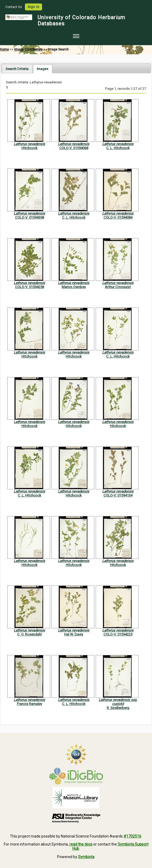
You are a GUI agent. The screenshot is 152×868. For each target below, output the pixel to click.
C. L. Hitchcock (118, 148)
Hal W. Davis (74, 634)
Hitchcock (29, 148)
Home (4, 49)
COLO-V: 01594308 (29, 217)
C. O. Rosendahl (29, 634)
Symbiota (86, 857)
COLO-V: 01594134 (118, 495)
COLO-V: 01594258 (29, 287)
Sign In (34, 7)
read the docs (81, 844)
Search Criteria (17, 69)
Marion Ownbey (74, 287)
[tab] (17, 69)
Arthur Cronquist (118, 287)
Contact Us (14, 7)
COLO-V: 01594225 (118, 634)
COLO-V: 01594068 (74, 148)
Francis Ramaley (29, 704)
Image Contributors (28, 49)
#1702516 (132, 836)
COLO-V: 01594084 (118, 217)
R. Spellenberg (118, 708)
